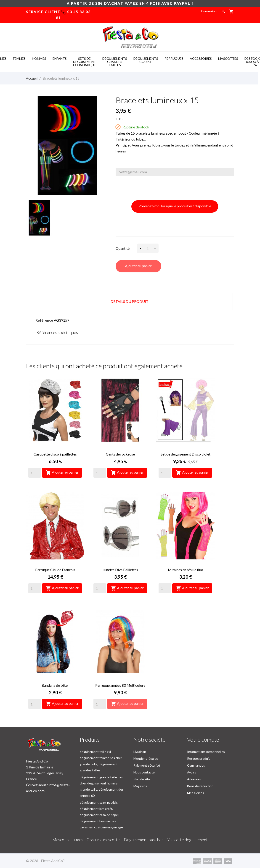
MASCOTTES (228, 58)
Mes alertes (196, 793)
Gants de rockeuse (120, 454)
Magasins (140, 786)
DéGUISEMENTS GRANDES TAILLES (115, 62)
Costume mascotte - (105, 840)
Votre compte (203, 739)
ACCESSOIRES (201, 58)
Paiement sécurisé (147, 765)
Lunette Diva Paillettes (120, 570)
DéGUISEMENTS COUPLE (146, 60)
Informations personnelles (206, 752)
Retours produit (199, 758)
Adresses (194, 779)
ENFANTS (60, 58)
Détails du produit (130, 301)
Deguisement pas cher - (145, 840)
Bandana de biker (55, 685)
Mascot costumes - (69, 840)
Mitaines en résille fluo (186, 570)
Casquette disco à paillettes (55, 454)
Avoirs (192, 772)
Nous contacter (145, 772)
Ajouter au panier (138, 266)
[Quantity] (35, 473)
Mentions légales (146, 758)
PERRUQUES (174, 58)
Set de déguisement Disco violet (186, 454)
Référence (44, 320)
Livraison (140, 752)
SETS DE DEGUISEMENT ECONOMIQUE (85, 62)
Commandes (196, 765)
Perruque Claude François (55, 570)
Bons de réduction (200, 786)
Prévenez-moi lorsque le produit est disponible (175, 206)
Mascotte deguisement (187, 840)
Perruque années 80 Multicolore (120, 685)
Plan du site (142, 779)
